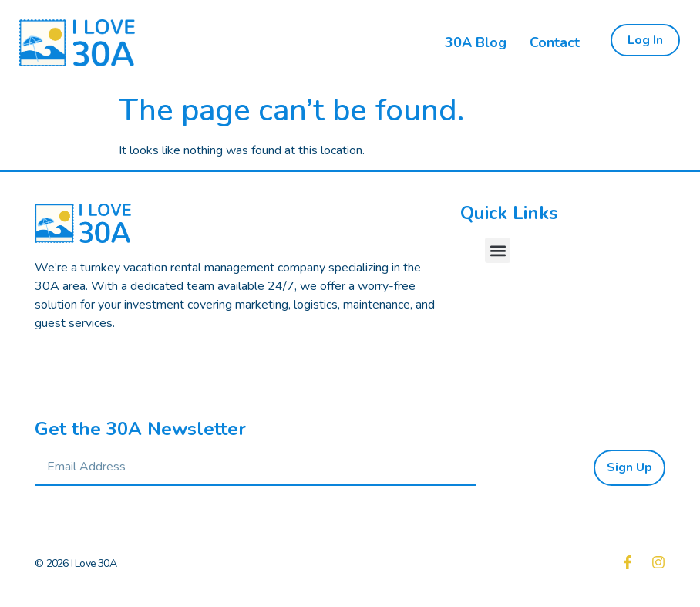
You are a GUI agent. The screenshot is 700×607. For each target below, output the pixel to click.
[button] (498, 250)
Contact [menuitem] (555, 42)
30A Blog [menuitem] (476, 42)
